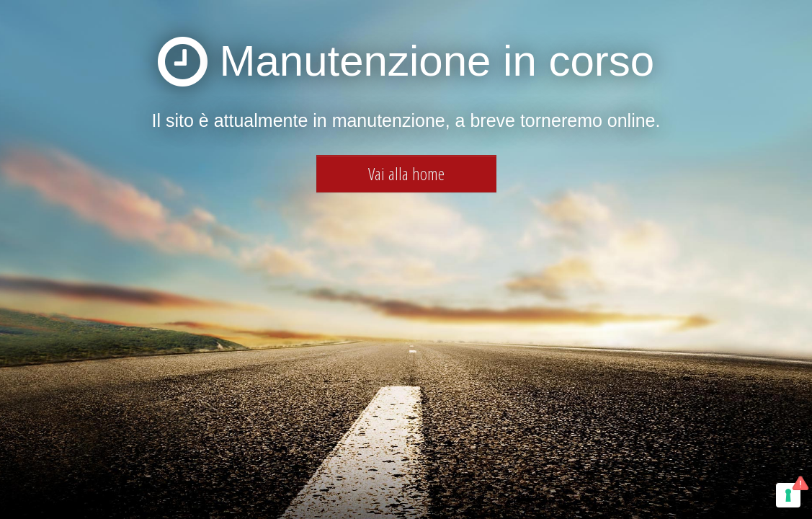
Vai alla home (406, 173)
